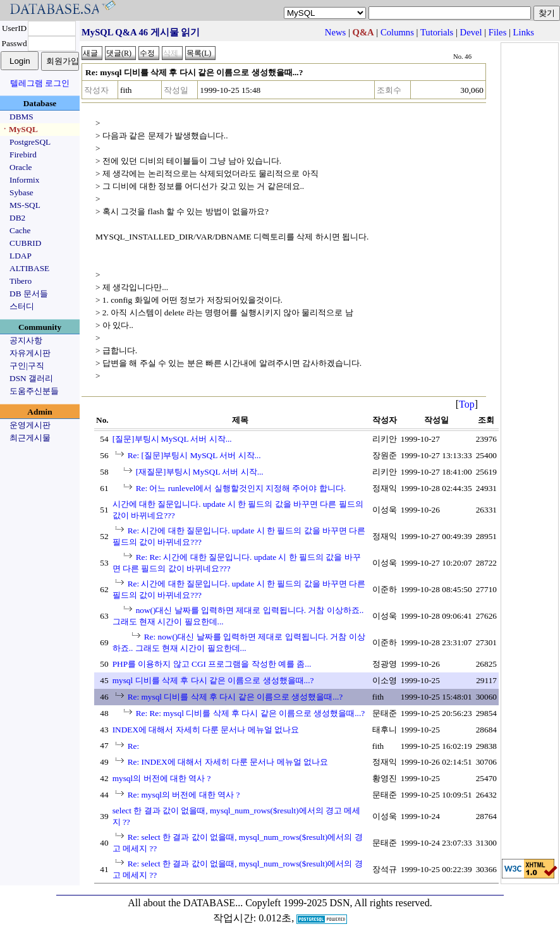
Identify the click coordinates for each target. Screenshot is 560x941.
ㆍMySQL (19, 129)
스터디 (22, 306)
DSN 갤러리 (31, 378)
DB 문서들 (29, 294)
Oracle (21, 167)
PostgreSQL (30, 142)
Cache (20, 230)
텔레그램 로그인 (40, 83)
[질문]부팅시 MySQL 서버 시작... (172, 439)
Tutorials (437, 32)
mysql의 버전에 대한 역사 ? (162, 778)
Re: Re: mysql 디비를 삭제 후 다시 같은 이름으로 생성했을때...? (251, 713)
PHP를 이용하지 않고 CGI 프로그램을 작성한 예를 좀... (212, 664)
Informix (24, 180)
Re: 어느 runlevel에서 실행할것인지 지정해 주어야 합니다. (241, 488)
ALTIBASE (29, 268)
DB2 (17, 218)
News (335, 32)
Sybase (21, 192)
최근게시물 (30, 438)
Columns (397, 32)
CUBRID (25, 243)
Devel (471, 32)
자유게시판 (30, 353)
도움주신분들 (34, 391)
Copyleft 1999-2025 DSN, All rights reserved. (339, 903)
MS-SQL (25, 205)
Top (467, 404)
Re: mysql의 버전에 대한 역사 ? (184, 795)
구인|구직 (27, 366)
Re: (134, 746)
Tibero (21, 281)
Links (524, 32)
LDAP (21, 256)
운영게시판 (30, 425)
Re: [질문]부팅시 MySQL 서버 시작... (194, 455)
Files (498, 32)
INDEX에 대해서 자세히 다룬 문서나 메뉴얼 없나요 (206, 730)
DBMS (21, 117)
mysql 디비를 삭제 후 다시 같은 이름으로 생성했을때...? (213, 680)
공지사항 (26, 340)
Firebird (23, 155)
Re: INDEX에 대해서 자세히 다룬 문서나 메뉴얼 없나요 (228, 762)
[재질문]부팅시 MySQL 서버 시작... (200, 472)
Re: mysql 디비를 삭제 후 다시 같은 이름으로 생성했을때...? (235, 697)
